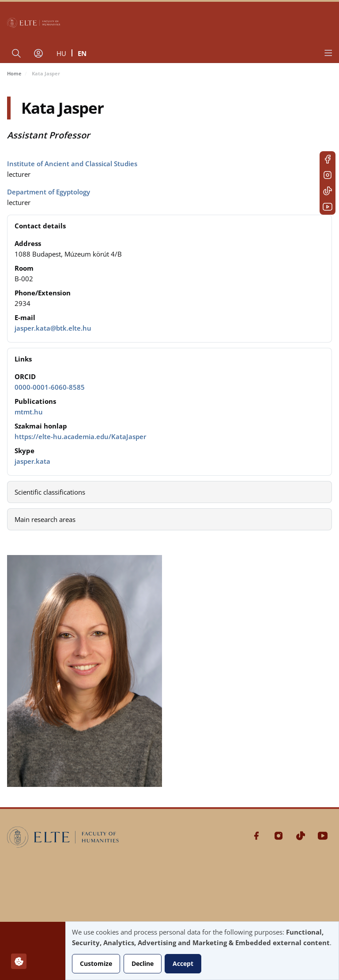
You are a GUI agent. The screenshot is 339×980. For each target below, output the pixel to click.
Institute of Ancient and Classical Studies (72, 164)
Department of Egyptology (49, 192)
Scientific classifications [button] (50, 492)
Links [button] (23, 359)
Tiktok (328, 191)
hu (61, 53)
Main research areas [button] (45, 519)
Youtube (328, 207)
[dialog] (202, 951)
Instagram (328, 175)
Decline (143, 963)
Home (14, 73)
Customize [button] (96, 963)
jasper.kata (32, 461)
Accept (183, 963)
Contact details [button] (40, 226)
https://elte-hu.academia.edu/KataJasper (80, 436)
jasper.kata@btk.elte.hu (53, 328)
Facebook (328, 159)
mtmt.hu (29, 412)
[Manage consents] (19, 961)
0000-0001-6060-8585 (50, 387)
